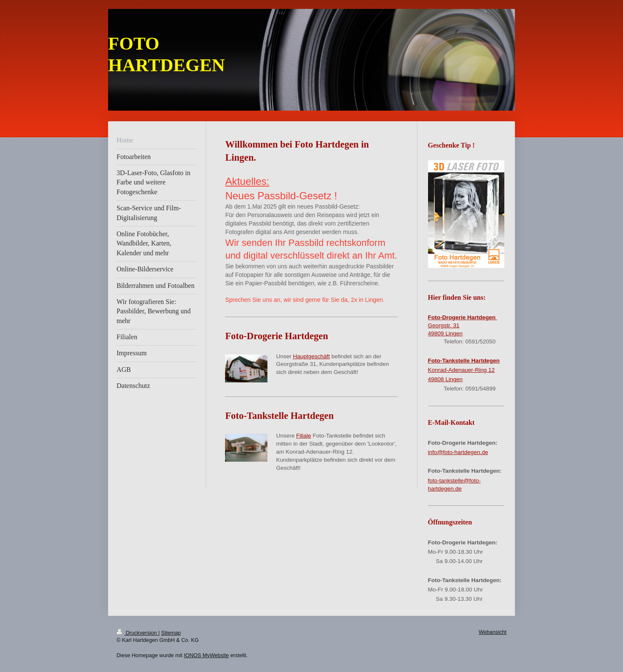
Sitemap (171, 633)
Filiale (304, 436)
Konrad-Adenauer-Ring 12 (462, 370)
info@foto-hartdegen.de (458, 452)
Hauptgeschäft (311, 356)
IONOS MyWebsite (206, 655)
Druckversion (137, 633)
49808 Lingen (445, 379)
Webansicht (492, 632)
